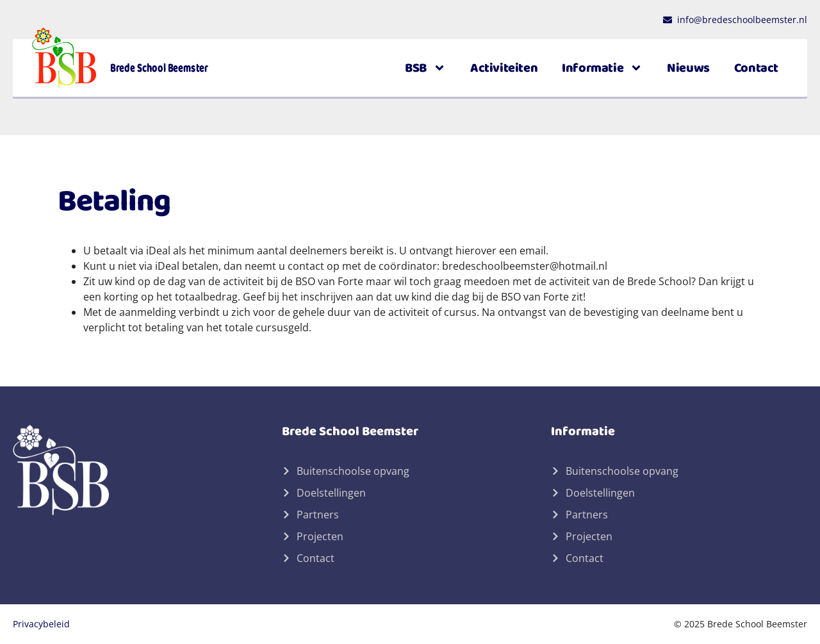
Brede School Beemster (159, 68)
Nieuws (688, 68)
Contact (756, 68)
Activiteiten (504, 68)
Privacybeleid (41, 624)
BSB (425, 68)
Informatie (602, 68)
